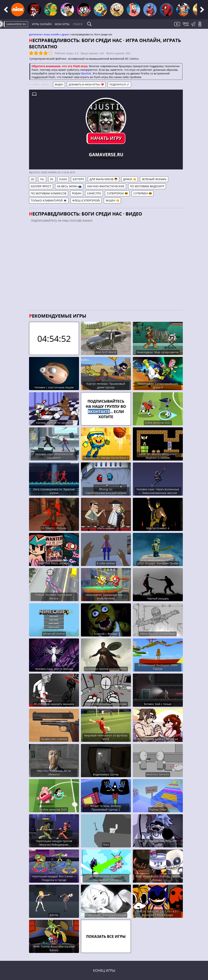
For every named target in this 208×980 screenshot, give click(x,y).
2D (32, 179)
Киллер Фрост (41, 186)
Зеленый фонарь (154, 179)
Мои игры (62, 24)
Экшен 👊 (112, 200)
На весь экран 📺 (69, 186)
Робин (77, 193)
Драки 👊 (130, 179)
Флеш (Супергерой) (86, 200)
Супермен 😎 (143, 193)
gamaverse (35, 34)
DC (52, 179)
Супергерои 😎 (117, 193)
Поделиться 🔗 (119, 84)
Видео (59, 84)
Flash (63, 179)
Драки (65, 34)
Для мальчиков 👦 (104, 179)
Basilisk (86, 73)
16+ (42, 179)
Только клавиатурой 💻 (49, 200)
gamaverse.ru (16, 24)
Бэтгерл (78, 179)
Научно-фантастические (106, 186)
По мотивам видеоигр (147, 186)
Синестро (94, 193)
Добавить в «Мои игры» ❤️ (86, 84)
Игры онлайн (42, 24)
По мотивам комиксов (49, 193)
